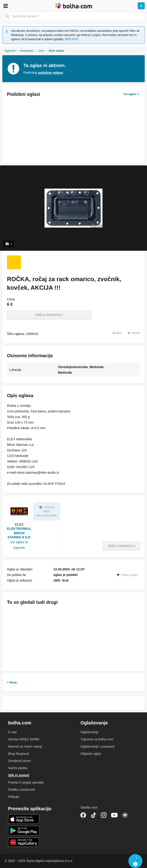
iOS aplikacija (24, 819)
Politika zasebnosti (22, 790)
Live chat (135, 861)
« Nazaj (12, 682)
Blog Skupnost (19, 754)
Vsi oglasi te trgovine (19, 545)
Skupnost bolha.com (125, 815)
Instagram (104, 815)
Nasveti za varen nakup (25, 746)
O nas (12, 732)
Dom (41, 51)
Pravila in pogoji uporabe (26, 782)
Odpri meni (6, 6)
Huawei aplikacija (24, 842)
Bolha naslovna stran (73, 6)
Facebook (83, 815)
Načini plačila (18, 768)
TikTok (93, 815)
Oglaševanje (89, 732)
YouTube (114, 815)
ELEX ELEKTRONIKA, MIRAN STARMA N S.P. (19, 531)
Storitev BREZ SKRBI (24, 739)
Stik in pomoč (19, 775)
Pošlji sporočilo (49, 315)
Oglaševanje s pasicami (98, 746)
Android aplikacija (24, 831)
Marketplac (27, 51)
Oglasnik (10, 51)
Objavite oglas (91, 754)
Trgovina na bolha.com (97, 739)
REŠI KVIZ (72, 39)
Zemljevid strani (19, 761)
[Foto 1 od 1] (14, 262)
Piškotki (14, 797)
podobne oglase (50, 73)
